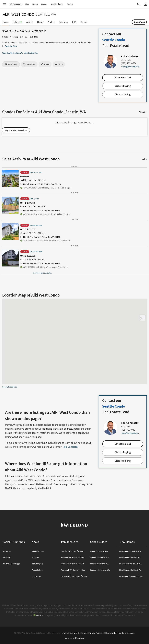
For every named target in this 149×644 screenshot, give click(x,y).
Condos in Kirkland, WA (99, 564)
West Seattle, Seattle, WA (12, 53)
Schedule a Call (123, 77)
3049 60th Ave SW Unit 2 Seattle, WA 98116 (40, 211)
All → (145, 159)
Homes (35, 4)
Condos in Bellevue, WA (99, 557)
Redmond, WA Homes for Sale (73, 570)
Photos (40, 22)
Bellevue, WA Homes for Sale (73, 557)
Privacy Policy (95, 633)
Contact (70, 4)
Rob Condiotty (130, 56)
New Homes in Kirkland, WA (130, 570)
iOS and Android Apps (11, 564)
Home (6, 22)
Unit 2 (28, 203)
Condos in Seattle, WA (99, 551)
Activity (29, 22)
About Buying (37, 564)
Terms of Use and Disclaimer (74, 633)
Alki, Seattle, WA (31, 53)
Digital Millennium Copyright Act (120, 633)
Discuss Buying (123, 86)
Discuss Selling (123, 94)
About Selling (37, 570)
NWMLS (39, 615)
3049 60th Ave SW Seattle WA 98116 (24, 31)
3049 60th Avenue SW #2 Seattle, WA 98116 (40, 184)
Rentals (84, 22)
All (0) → (143, 112)
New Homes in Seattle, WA (130, 551)
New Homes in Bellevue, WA (130, 564)
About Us (36, 557)
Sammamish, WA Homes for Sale (74, 576)
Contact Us (36, 576)
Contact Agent (139, 22)
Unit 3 (28, 256)
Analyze (51, 22)
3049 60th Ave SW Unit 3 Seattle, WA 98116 (40, 263)
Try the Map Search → (16, 130)
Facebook (7, 557)
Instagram (7, 551)
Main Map (11, 64)
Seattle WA (46, 15)
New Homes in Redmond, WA (131, 576)
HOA (74, 22)
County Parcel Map (10, 387)
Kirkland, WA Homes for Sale (73, 564)
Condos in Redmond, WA (100, 570)
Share (45, 64)
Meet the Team (38, 551)
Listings (17, 22)
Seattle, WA (11, 46)
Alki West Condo (19, 15)
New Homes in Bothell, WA (130, 557)
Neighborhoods (57, 4)
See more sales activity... (42, 273)
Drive (59, 64)
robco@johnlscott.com (130, 67)
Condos (44, 4)
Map (27, 4)
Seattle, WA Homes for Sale (72, 551)
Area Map (63, 22)
